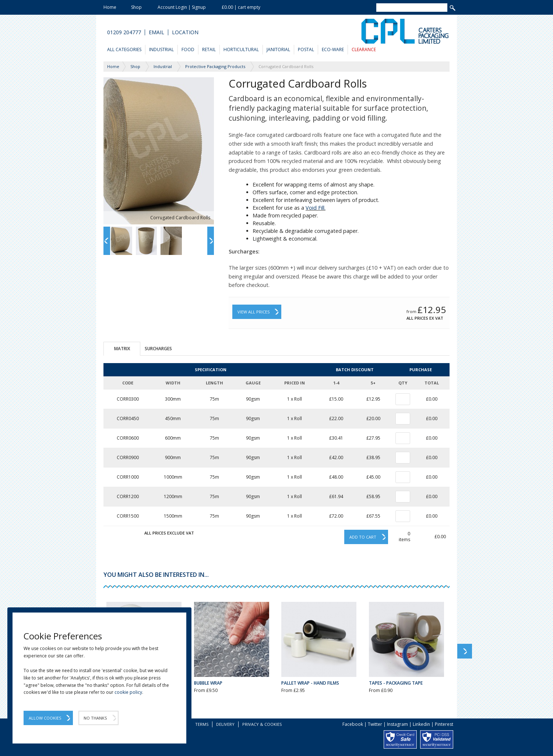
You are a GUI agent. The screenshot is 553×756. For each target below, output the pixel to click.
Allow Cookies (45, 718)
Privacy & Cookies (262, 724)
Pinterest (444, 724)
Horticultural (241, 49)
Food (188, 49)
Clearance (364, 49)
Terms (202, 724)
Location (185, 32)
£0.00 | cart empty (241, 7)
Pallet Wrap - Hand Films (310, 683)
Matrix (122, 349)
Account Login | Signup (182, 7)
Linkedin (421, 724)
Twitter (375, 724)
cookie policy (128, 692)
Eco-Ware (333, 49)
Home (110, 7)
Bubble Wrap (208, 683)
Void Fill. (316, 208)
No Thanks (95, 718)
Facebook (353, 724)
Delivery (225, 724)
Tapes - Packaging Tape (396, 683)
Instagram (397, 724)
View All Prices (253, 312)
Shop (136, 7)
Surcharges (158, 349)
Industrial (161, 49)
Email (156, 32)
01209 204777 (124, 32)
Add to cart (363, 537)
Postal (306, 49)
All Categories (124, 49)
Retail (209, 49)
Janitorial (278, 49)
